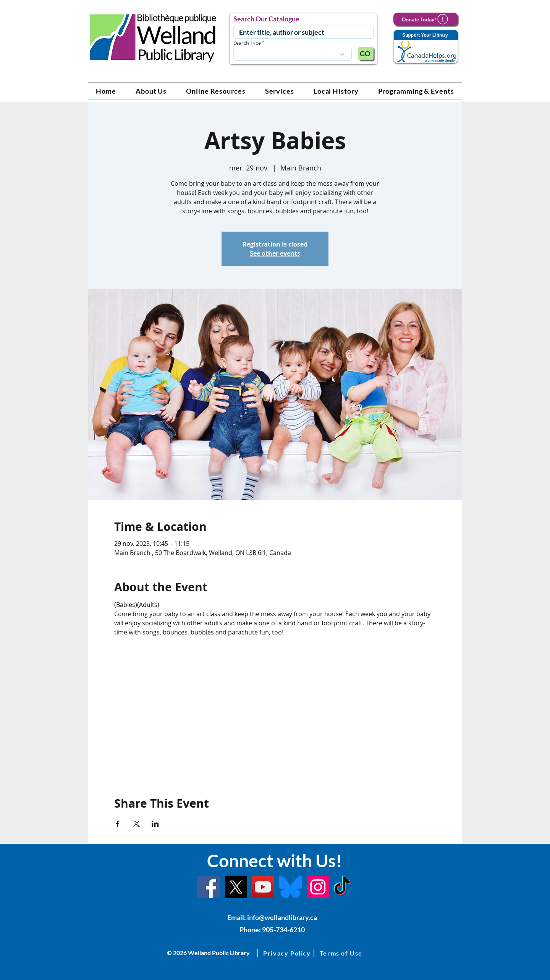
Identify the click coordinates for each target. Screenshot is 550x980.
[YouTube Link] (263, 887)
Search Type (247, 43)
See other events (275, 253)
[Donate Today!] (425, 19)
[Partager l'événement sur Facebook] (118, 824)
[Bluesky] (290, 887)
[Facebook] (208, 887)
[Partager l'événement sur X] (137, 824)
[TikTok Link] (342, 887)
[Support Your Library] (425, 47)
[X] (236, 887)
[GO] (366, 54)
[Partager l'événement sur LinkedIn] (155, 824)
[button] (151, 91)
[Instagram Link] (318, 887)
